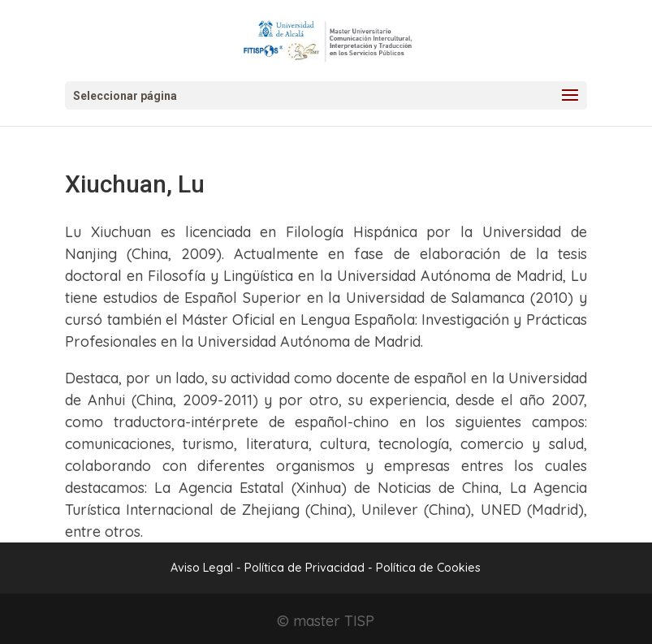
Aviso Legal (202, 568)
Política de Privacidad (306, 568)
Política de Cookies (428, 568)
